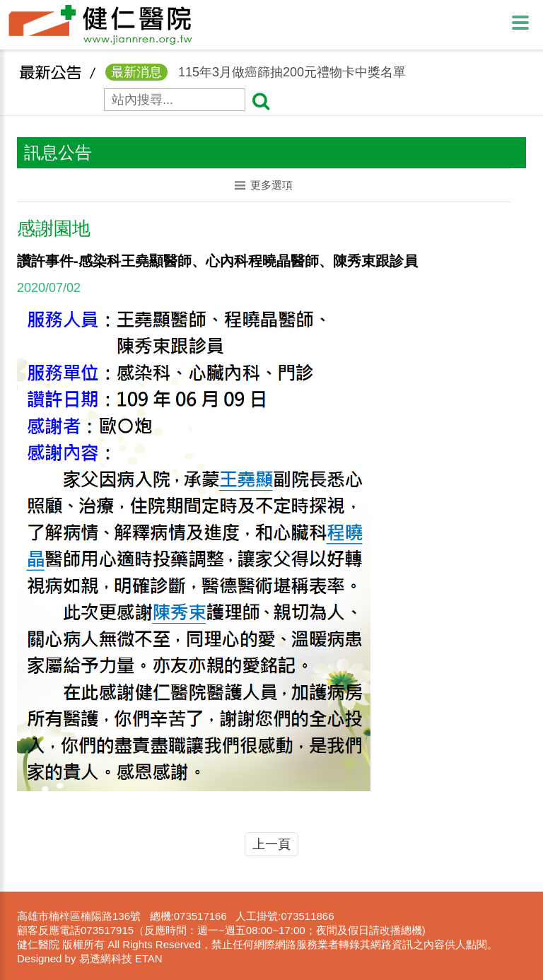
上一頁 (271, 844)
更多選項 (264, 185)
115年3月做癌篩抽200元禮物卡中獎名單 (256, 80)
